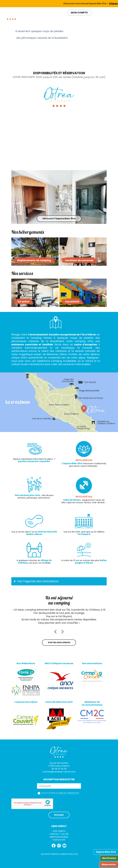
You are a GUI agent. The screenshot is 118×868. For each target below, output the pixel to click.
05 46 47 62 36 (59, 769)
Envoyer (59, 815)
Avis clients (59, 831)
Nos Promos (109, 858)
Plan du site (59, 840)
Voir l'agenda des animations (38, 581)
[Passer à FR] (94, 12)
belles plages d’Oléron (91, 562)
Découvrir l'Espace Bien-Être (59, 219)
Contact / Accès (59, 834)
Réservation (109, 864)
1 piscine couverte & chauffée (37, 460)
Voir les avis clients (59, 642)
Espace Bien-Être (106, 852)
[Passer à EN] (99, 12)
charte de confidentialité (68, 793)
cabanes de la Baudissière (45, 341)
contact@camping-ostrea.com (59, 772)
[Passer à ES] (104, 12)
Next (64, 48)
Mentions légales (59, 837)
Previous (55, 48)
